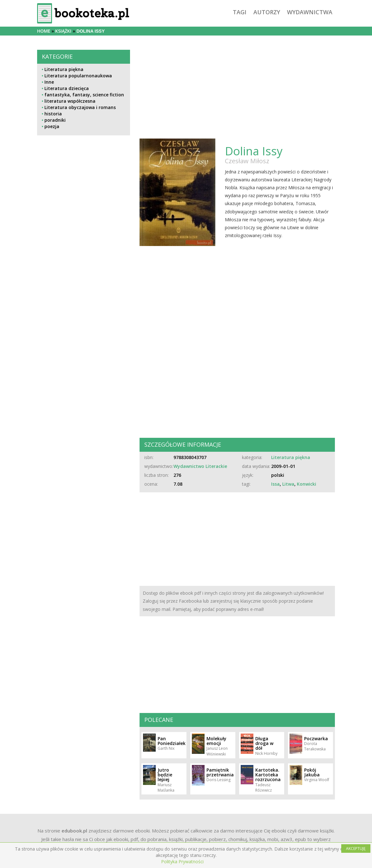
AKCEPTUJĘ (356, 849)
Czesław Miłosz (247, 161)
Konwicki (307, 484)
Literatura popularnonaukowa (78, 76)
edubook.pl (74, 831)
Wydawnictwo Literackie (200, 466)
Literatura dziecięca (67, 88)
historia (53, 114)
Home (44, 31)
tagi (240, 12)
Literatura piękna (64, 69)
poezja (52, 126)
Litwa (288, 484)
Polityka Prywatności (182, 862)
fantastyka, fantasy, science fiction (84, 95)
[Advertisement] (84, 295)
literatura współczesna (70, 101)
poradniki (55, 120)
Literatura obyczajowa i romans (80, 107)
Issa (275, 484)
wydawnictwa (310, 12)
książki (63, 31)
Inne (49, 82)
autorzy (267, 12)
